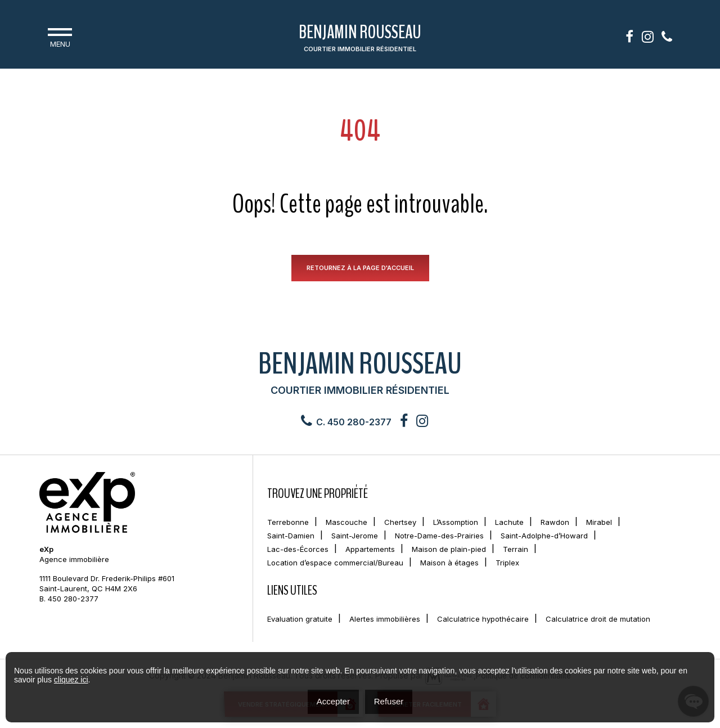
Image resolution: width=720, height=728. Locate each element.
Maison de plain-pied (449, 550)
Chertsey (400, 523)
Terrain (516, 550)
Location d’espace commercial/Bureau (335, 564)
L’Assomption (456, 523)
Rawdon (555, 523)
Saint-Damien (291, 537)
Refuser (389, 701)
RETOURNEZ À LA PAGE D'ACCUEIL (360, 268)
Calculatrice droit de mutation (598, 620)
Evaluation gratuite (300, 620)
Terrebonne (288, 523)
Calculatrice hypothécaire (483, 620)
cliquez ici (71, 680)
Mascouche (346, 523)
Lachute (509, 523)
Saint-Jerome (355, 537)
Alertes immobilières (385, 620)
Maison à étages (449, 564)
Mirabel (599, 523)
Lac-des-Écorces (298, 550)
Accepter (333, 701)
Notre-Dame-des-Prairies (439, 537)
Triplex (507, 564)
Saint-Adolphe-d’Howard (544, 537)
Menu (60, 37)
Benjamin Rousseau (360, 39)
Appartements (370, 550)
